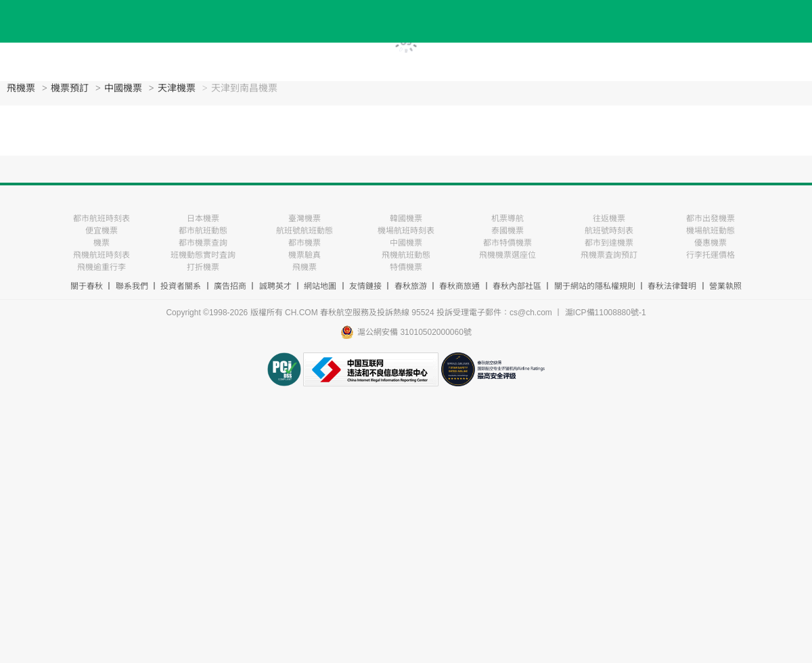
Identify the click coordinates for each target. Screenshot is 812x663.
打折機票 (203, 267)
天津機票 (177, 88)
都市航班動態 (203, 231)
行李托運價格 (710, 255)
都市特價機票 (507, 243)
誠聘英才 (275, 286)
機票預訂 (70, 88)
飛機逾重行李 (101, 267)
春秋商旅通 (459, 286)
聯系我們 (132, 286)
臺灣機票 (304, 219)
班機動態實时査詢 (203, 255)
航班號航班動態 (304, 231)
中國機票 (123, 88)
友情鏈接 (365, 286)
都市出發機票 (710, 219)
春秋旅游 (411, 286)
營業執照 (725, 286)
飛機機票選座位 (507, 255)
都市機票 (304, 243)
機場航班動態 (710, 231)
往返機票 (609, 219)
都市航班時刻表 (101, 219)
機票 (101, 243)
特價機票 (406, 267)
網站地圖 (320, 286)
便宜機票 (101, 231)
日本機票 (203, 219)
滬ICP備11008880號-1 (606, 313)
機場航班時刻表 (406, 231)
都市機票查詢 (203, 243)
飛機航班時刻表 (101, 255)
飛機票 (21, 88)
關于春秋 (87, 286)
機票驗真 (304, 255)
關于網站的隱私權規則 (595, 286)
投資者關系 (181, 286)
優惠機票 (710, 243)
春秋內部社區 (517, 286)
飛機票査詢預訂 (609, 255)
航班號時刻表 (609, 231)
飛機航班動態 (406, 255)
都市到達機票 (609, 243)
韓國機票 (406, 219)
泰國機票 (507, 231)
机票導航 (507, 219)
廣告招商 (230, 286)
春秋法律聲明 (672, 286)
